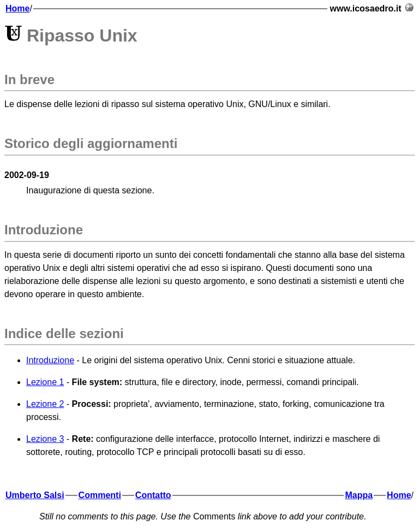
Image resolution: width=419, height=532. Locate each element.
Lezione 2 (45, 404)
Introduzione (50, 360)
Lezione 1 (45, 382)
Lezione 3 (45, 439)
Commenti (100, 495)
